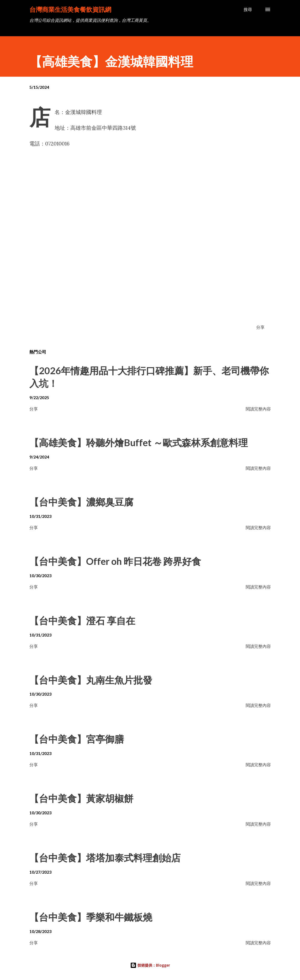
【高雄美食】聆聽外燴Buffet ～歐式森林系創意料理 (139, 442)
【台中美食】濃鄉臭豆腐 (81, 502)
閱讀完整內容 (258, 409)
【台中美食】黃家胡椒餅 (81, 798)
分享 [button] (260, 327)
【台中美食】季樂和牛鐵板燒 (91, 917)
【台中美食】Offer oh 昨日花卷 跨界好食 (115, 561)
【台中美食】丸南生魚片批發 (91, 680)
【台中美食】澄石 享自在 (82, 621)
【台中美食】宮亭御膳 (77, 739)
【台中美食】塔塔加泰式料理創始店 (105, 858)
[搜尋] (248, 9)
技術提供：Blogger (150, 965)
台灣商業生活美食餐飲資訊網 (70, 9)
